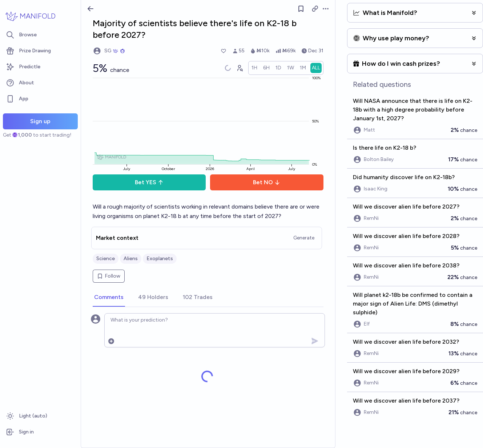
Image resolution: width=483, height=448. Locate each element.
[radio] (254, 68)
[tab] (109, 298)
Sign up (40, 121)
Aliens (131, 259)
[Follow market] (301, 9)
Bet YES (149, 182)
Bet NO (267, 182)
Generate (304, 238)
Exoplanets (160, 259)
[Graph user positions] (240, 68)
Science (106, 259)
